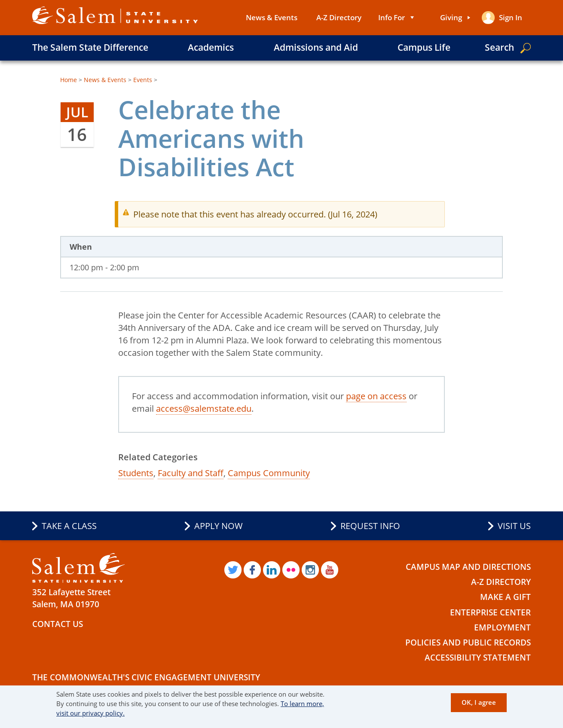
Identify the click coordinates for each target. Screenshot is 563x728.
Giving (451, 17)
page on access (376, 396)
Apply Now (219, 526)
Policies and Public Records (468, 642)
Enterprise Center (490, 612)
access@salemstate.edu (204, 408)
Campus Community (269, 473)
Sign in (511, 17)
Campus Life (424, 47)
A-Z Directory (339, 17)
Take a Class (69, 526)
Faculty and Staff (191, 473)
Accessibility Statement (478, 658)
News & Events (272, 17)
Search (499, 47)
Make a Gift (505, 597)
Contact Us (58, 624)
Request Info (370, 526)
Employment (502, 627)
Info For (392, 17)
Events (143, 80)
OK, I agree (479, 702)
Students (136, 473)
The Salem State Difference (90, 47)
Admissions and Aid (316, 47)
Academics (211, 47)
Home (69, 80)
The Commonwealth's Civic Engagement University (146, 677)
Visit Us (514, 526)
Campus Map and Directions (468, 567)
